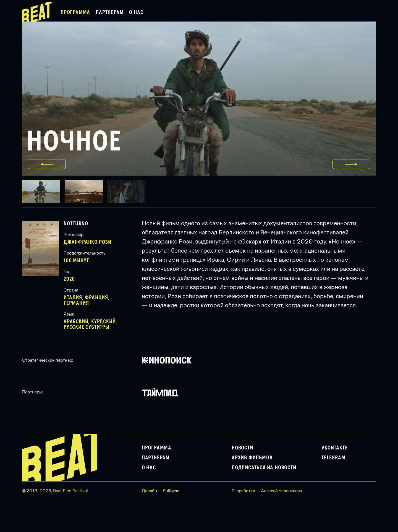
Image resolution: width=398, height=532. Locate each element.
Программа (75, 12)
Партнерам (110, 12)
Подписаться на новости (264, 468)
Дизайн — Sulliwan (161, 491)
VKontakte (334, 448)
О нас (136, 12)
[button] (86, 192)
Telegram (333, 458)
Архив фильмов (252, 458)
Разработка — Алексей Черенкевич (267, 491)
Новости (242, 448)
